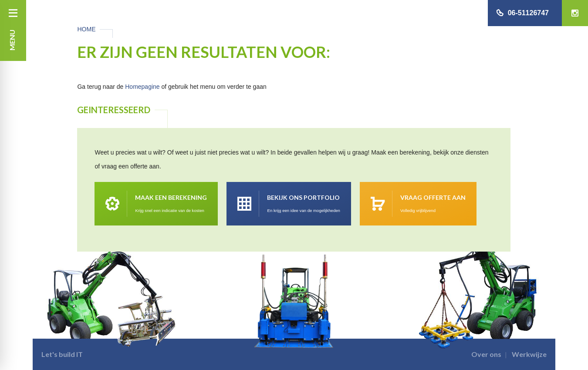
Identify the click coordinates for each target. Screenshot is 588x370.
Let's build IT (62, 354)
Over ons (486, 354)
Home (86, 29)
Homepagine (142, 87)
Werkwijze (529, 354)
